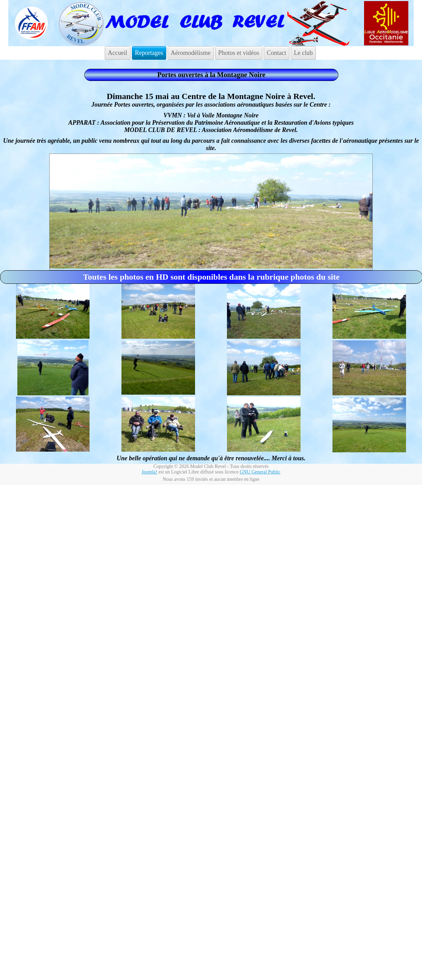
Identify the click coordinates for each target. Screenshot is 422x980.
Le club (303, 53)
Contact (277, 53)
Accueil (118, 53)
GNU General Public (260, 472)
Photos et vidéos (239, 53)
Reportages (149, 53)
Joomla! (149, 472)
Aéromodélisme (191, 53)
